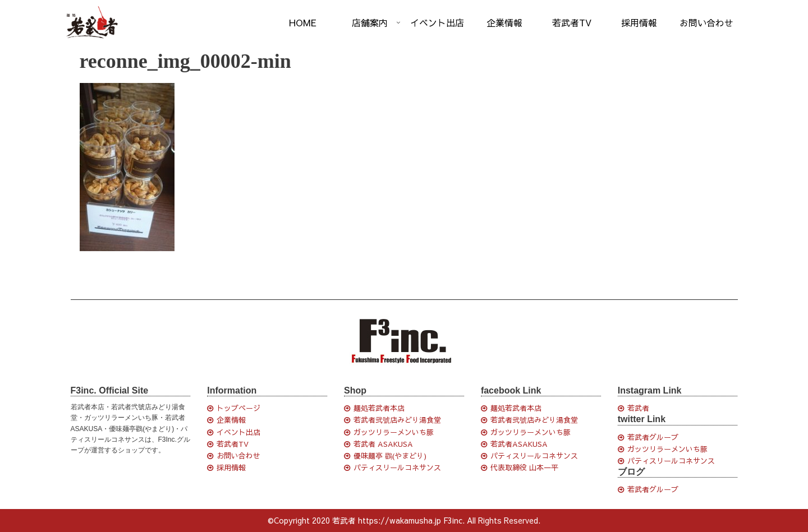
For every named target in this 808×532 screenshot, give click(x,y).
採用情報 (226, 468)
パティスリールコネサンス (392, 468)
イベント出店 (234, 432)
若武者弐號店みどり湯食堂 (392, 420)
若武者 (633, 408)
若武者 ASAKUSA (378, 444)
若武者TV (228, 444)
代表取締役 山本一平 (520, 468)
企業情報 (226, 420)
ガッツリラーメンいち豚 (389, 432)
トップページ (234, 408)
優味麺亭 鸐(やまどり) (385, 456)
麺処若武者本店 (374, 408)
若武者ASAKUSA (514, 444)
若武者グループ (648, 437)
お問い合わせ (234, 456)
